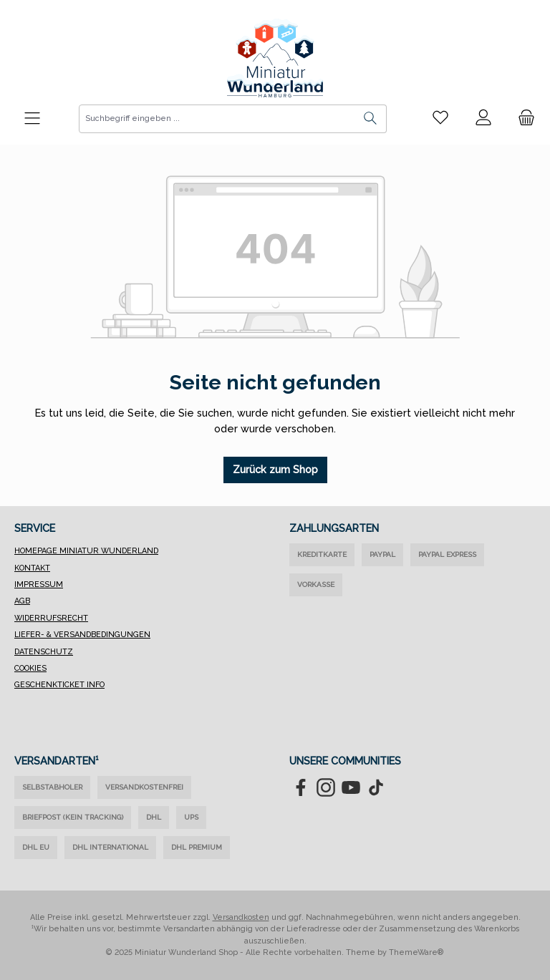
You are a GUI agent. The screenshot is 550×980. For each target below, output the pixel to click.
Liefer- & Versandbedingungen (82, 635)
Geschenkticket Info (59, 685)
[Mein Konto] (483, 118)
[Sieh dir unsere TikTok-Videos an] (376, 787)
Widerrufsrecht (51, 618)
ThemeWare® (416, 952)
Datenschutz (44, 652)
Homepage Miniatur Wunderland (86, 551)
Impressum (39, 584)
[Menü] (32, 119)
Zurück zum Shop (275, 469)
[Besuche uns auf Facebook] (301, 787)
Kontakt (32, 568)
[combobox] (217, 119)
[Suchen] (371, 119)
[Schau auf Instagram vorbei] (326, 787)
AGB (22, 601)
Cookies (30, 668)
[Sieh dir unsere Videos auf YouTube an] (351, 787)
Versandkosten (241, 917)
